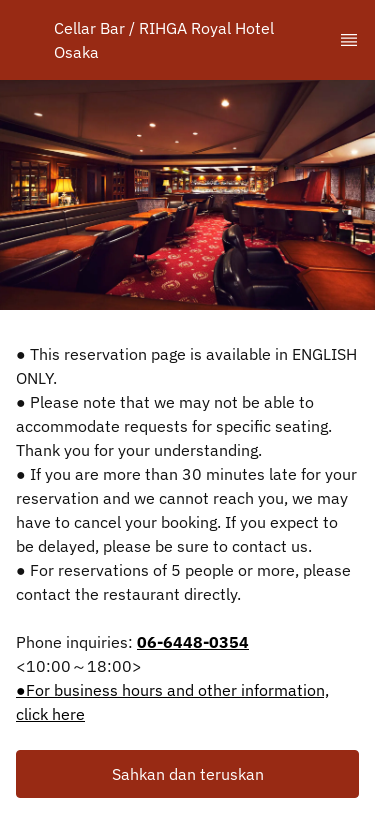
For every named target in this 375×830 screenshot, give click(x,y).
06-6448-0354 (193, 642)
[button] (187, 774)
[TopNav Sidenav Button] (349, 40)
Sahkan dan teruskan (188, 774)
